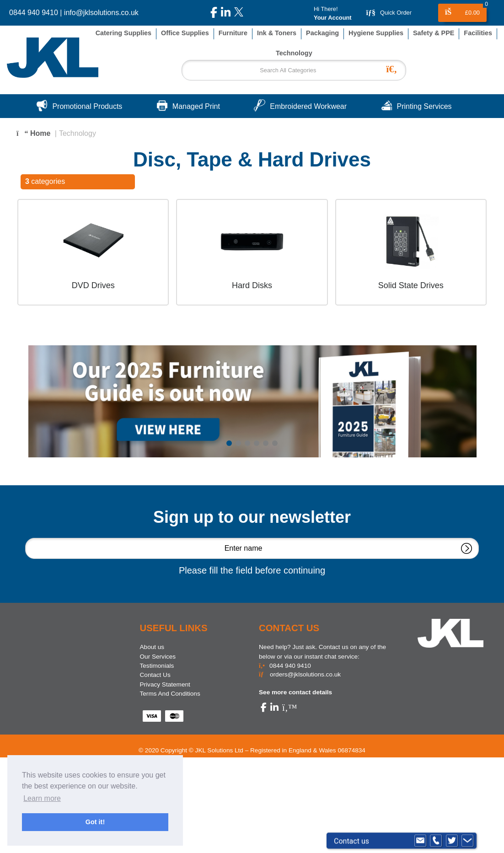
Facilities (478, 33)
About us (152, 647)
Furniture (233, 33)
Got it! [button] (95, 822)
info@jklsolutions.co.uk (101, 13)
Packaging (322, 33)
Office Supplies (185, 33)
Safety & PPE (434, 33)
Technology (78, 133)
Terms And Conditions (170, 694)
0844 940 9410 (34, 13)
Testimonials (157, 666)
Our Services (158, 657)
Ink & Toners (277, 33)
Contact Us (155, 675)
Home (33, 133)
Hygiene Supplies (376, 33)
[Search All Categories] (294, 70)
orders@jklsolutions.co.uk (300, 674)
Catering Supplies (123, 33)
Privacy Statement (165, 684)
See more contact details (295, 692)
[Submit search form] (394, 68)
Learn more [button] (42, 798)
